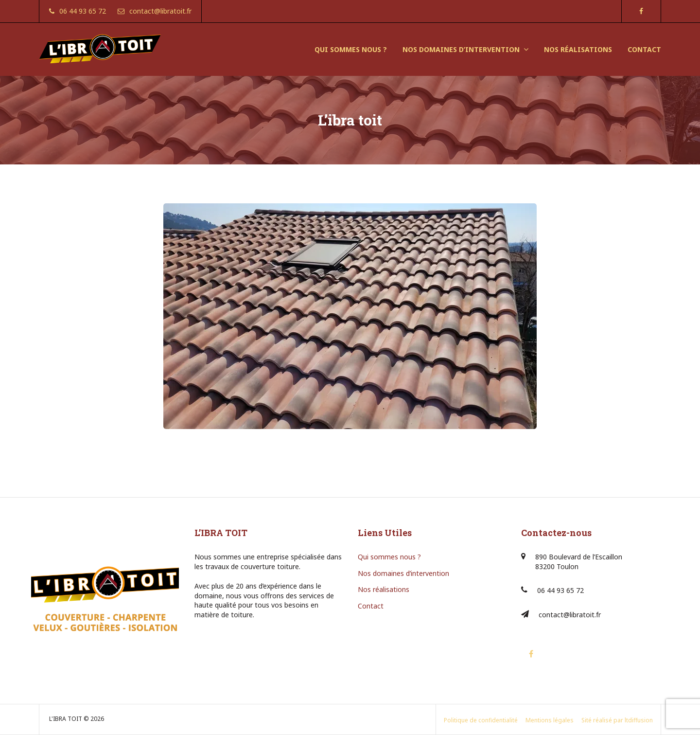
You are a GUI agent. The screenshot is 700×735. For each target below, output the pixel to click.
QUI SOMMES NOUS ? (351, 49)
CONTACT (644, 49)
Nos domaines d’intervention (403, 573)
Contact (371, 606)
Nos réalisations (384, 589)
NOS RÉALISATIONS (578, 49)
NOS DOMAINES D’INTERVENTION (461, 49)
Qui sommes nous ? (389, 557)
